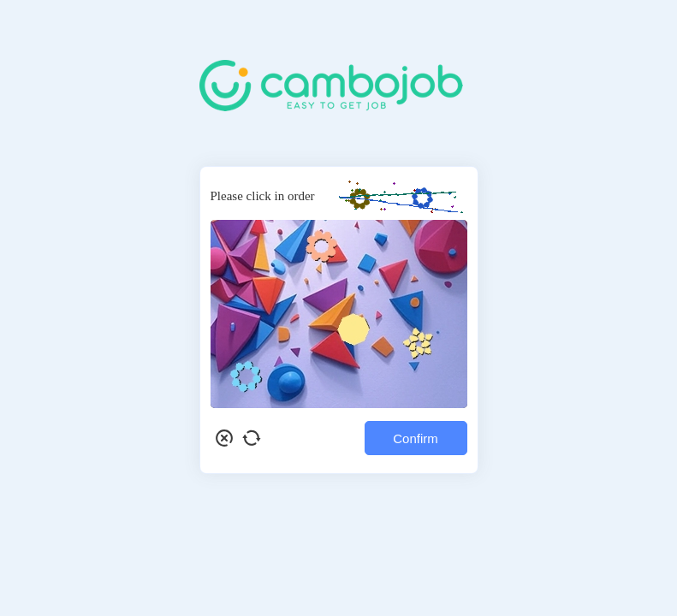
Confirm (416, 438)
